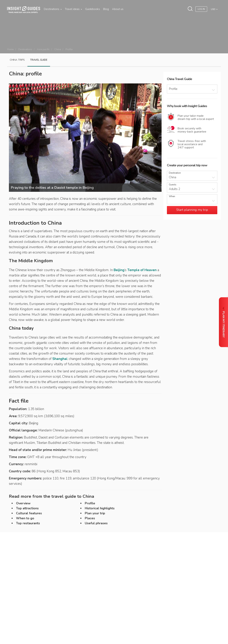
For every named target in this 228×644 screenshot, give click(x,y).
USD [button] (213, 9)
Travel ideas (73, 9)
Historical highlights (100, 508)
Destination (175, 173)
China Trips (17, 60)
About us (118, 9)
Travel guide (39, 60)
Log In (201, 9)
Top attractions (27, 508)
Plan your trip (95, 513)
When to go (25, 518)
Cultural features (29, 513)
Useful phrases (96, 523)
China (58, 49)
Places (90, 518)
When (172, 196)
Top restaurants (28, 523)
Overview (23, 503)
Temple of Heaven (142, 270)
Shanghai (60, 359)
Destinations (53, 9)
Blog (106, 9)
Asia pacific (43, 49)
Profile (90, 503)
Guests (173, 185)
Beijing (119, 270)
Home (10, 49)
